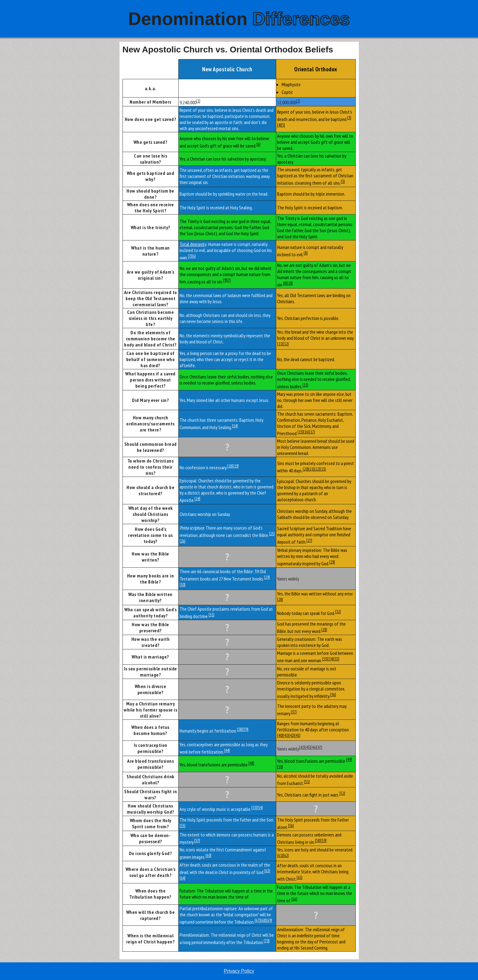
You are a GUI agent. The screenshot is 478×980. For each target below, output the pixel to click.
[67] (257, 920)
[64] (182, 878)
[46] (314, 747)
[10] (290, 283)
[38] (240, 729)
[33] (325, 659)
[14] (235, 426)
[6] (258, 144)
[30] (182, 584)
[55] (182, 826)
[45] (308, 747)
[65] (300, 877)
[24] (197, 499)
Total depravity (193, 244)
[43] (297, 735)
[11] (280, 344)
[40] (280, 735)
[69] (269, 920)
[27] (309, 540)
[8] (306, 253)
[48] (251, 763)
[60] (208, 855)
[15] (300, 432)
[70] (267, 941)
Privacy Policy (239, 971)
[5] (283, 125)
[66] (294, 899)
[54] (260, 808)
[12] (286, 344)
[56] (291, 826)
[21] (311, 469)
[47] (319, 747)
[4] (279, 125)
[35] (336, 659)
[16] (306, 432)
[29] (267, 577)
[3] (349, 118)
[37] (294, 712)
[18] (230, 466)
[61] (280, 855)
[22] (317, 469)
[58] (318, 840)
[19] (236, 466)
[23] (323, 469)
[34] (331, 659)
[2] (298, 101)
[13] (305, 385)
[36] (333, 694)
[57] (197, 840)
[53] (254, 808)
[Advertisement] (60, 133)
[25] (272, 534)
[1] (198, 101)
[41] (286, 735)
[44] (227, 750)
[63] (267, 871)
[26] (182, 541)
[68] (263, 920)
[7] (190, 256)
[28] (332, 562)
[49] (349, 759)
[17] (312, 432)
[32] (338, 612)
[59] (324, 840)
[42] (292, 735)
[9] (225, 280)
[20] (306, 469)
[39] (246, 729)
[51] (307, 782)
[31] (211, 615)
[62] (286, 855)
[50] (280, 767)
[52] (342, 793)
